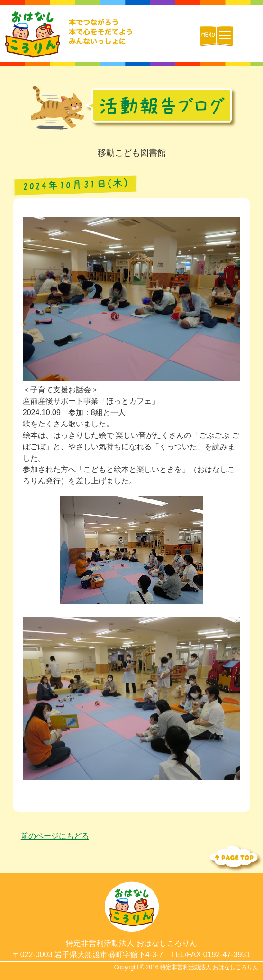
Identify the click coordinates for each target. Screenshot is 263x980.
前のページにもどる (55, 836)
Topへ (235, 857)
